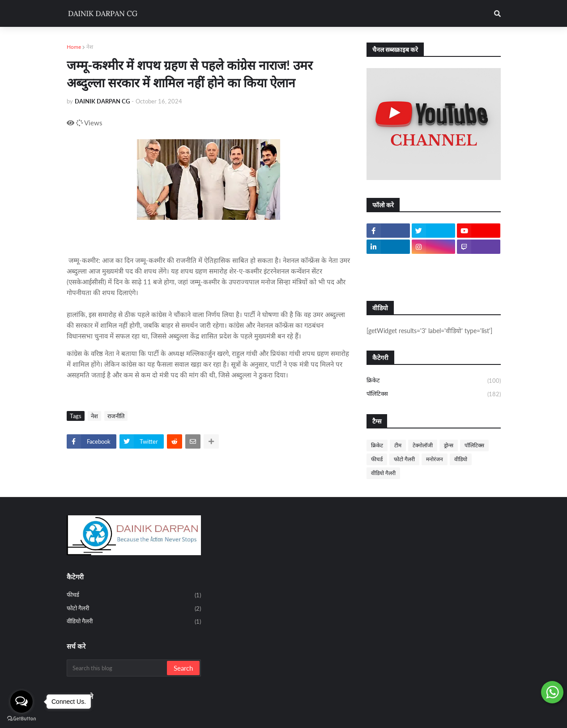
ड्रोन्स (449, 445)
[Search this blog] (117, 668)
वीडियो (461, 459)
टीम (398, 445)
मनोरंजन (435, 459)
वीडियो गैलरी (383, 473)
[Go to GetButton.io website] (21, 719)
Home (74, 47)
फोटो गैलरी (404, 459)
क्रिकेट (434, 381)
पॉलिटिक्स (434, 394)
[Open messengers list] (21, 702)
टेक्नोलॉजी (423, 445)
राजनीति (116, 416)
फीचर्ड (377, 459)
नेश (90, 47)
